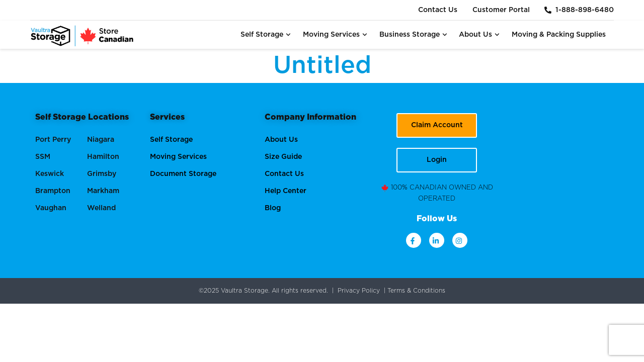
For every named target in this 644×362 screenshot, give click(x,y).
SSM (43, 157)
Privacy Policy (359, 291)
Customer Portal (501, 10)
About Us (479, 35)
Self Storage (266, 35)
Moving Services (335, 35)
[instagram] (460, 240)
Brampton (53, 191)
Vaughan (51, 208)
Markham (103, 191)
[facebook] (414, 240)
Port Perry (53, 140)
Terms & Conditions (416, 291)
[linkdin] (437, 240)
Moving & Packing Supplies (559, 35)
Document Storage (183, 174)
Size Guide (283, 157)
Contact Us (437, 10)
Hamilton (103, 157)
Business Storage (413, 35)
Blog (273, 208)
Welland (101, 208)
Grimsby (102, 174)
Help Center (286, 191)
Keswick (50, 174)
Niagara (101, 140)
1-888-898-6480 (579, 10)
